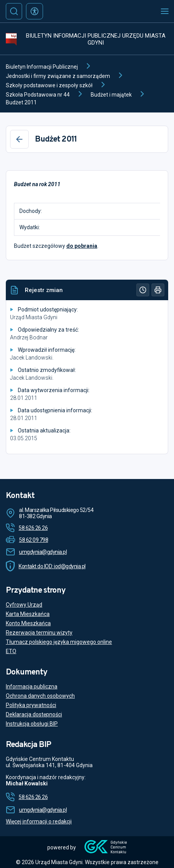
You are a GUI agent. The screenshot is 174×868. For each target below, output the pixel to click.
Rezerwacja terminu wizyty (39, 633)
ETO (11, 651)
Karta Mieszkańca (28, 614)
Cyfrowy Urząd (24, 605)
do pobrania (82, 246)
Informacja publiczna (32, 686)
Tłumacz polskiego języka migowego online (59, 642)
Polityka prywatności (31, 705)
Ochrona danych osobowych (40, 696)
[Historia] (143, 290)
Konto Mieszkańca (28, 623)
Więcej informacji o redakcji (39, 821)
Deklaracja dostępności (34, 714)
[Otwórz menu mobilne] (165, 11)
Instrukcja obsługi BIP (32, 724)
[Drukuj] (158, 290)
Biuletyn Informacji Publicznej (42, 67)
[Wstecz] (19, 139)
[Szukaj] (14, 11)
